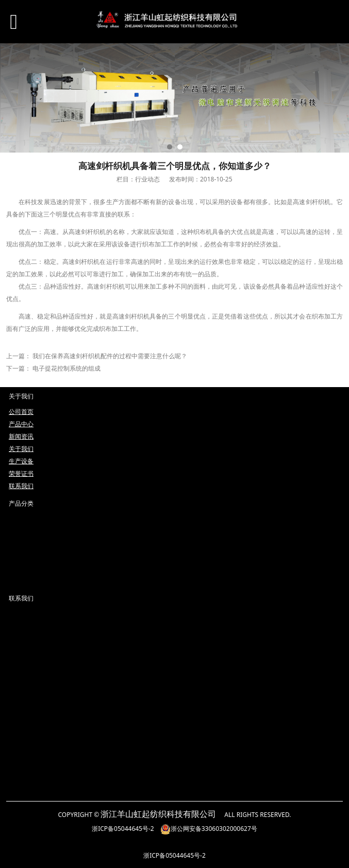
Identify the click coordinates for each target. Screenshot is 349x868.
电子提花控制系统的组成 (67, 368)
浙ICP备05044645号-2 (123, 829)
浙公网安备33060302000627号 (209, 829)
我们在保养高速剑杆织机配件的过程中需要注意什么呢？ (110, 356)
